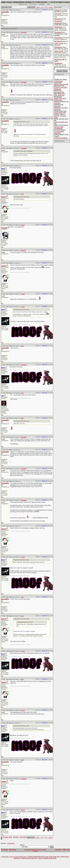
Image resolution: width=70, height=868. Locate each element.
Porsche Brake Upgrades (59, 132)
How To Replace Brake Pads (47, 858)
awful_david (59, 44)
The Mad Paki (11, 843)
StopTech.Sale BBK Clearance (61, 88)
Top (2, 25)
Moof (22, 194)
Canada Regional (19, 2)
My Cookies (5, 850)
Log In (67, 2)
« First (37, 7)
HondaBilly (5, 12)
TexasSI (58, 10)
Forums (9, 2)
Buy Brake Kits (59, 92)
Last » (51, 7)
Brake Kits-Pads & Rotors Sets (60, 99)
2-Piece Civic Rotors (61, 138)
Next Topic (23, 837)
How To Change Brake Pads (18, 857)
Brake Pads (5, 857)
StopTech (57, 103)
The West (28, 2)
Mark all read (13, 850)
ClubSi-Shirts (59, 81)
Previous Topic (7, 837)
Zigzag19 (4, 228)
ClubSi (3, 2)
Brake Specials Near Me (29, 858)
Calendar (42, 4)
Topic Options (6, 7)
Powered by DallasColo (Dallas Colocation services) (35, 850)
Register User (23, 4)
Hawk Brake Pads (60, 113)
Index (17, 837)
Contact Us (59, 850)
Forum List (33, 4)
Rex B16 (58, 14)
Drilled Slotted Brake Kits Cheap (38, 857)
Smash (4, 197)
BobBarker (59, 19)
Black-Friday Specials (61, 84)
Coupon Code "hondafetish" (59, 128)
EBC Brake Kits (59, 95)
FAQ (49, 4)
